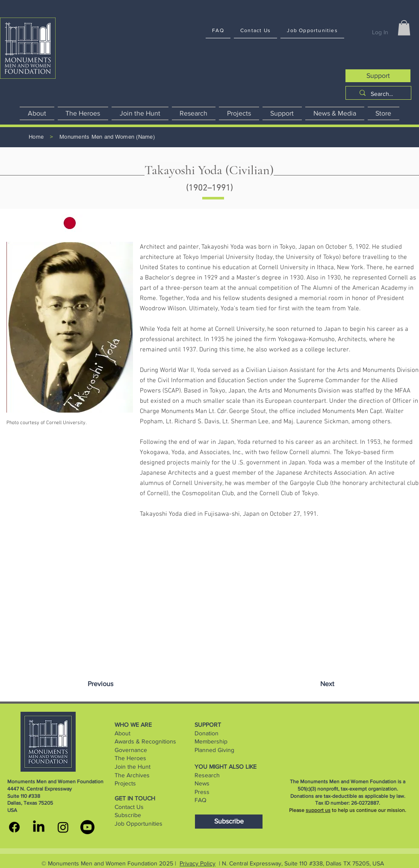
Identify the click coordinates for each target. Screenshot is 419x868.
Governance (131, 750)
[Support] (378, 76)
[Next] (327, 684)
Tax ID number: (333, 803)
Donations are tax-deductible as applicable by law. (348, 796)
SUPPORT (208, 725)
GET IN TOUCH (135, 798)
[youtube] (87, 827)
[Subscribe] (229, 822)
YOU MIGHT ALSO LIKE (226, 767)
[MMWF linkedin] (39, 827)
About (122, 733)
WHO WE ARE (133, 725)
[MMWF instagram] (63, 827)
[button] (404, 28)
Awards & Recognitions (145, 741)
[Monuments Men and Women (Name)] (107, 137)
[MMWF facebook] (14, 827)
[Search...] (382, 94)
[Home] (36, 137)
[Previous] (100, 684)
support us (318, 810)
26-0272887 (365, 803)
